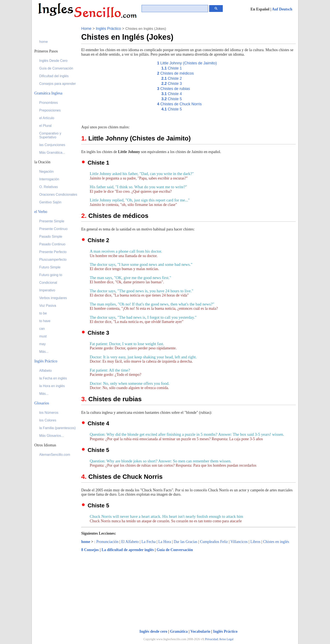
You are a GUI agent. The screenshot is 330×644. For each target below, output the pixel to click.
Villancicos (239, 542)
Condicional (48, 283)
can (42, 329)
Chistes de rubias (174, 89)
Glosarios (42, 403)
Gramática (179, 631)
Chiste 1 (172, 68)
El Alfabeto (130, 542)
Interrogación (49, 179)
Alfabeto (46, 371)
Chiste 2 (172, 78)
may (42, 344)
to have (45, 321)
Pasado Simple (51, 237)
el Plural (45, 126)
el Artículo (47, 118)
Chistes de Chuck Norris (179, 104)
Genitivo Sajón (50, 202)
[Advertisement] (117, 90)
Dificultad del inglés (54, 76)
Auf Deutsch (282, 9)
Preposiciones (50, 110)
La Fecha (148, 542)
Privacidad (211, 639)
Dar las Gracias (186, 542)
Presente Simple (52, 221)
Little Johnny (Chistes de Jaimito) (187, 63)
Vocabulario (200, 631)
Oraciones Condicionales (58, 195)
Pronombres (48, 103)
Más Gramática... (52, 153)
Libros (255, 542)
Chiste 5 (172, 99)
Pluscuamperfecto (53, 260)
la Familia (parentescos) (57, 428)
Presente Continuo (53, 229)
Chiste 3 (172, 84)
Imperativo (47, 290)
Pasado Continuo (52, 244)
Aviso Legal (226, 639)
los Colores (48, 420)
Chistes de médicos (175, 73)
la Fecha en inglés (53, 378)
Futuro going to (51, 275)
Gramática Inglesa (48, 93)
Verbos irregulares (53, 298)
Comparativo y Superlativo (50, 135)
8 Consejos (90, 550)
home (86, 542)
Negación (46, 171)
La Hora (165, 542)
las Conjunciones (52, 145)
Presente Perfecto (53, 252)
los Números (49, 413)
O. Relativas (48, 187)
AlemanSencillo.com (55, 455)
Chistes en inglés (276, 542)
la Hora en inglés (52, 386)
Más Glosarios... (52, 436)
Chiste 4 (172, 94)
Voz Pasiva (48, 306)
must (43, 336)
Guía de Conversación (175, 550)
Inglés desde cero (153, 631)
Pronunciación (107, 542)
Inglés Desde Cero (53, 61)
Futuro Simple (50, 267)
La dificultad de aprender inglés (128, 550)
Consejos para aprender (58, 84)
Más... (44, 352)
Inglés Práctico (109, 29)
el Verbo (41, 212)
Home (86, 29)
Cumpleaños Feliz (214, 542)
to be (43, 313)
